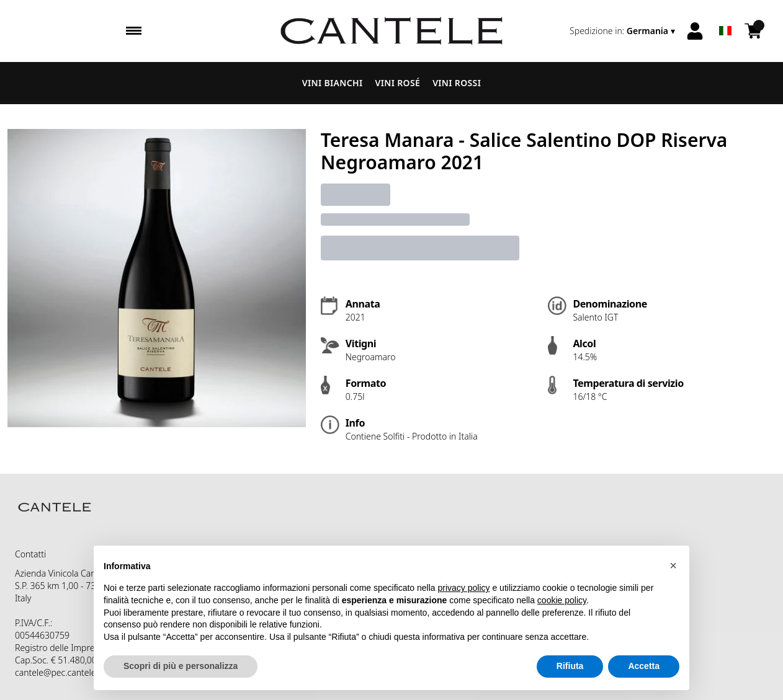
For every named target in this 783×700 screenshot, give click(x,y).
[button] (673, 565)
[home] (391, 31)
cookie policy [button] (562, 600)
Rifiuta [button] (570, 666)
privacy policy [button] (464, 588)
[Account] (695, 31)
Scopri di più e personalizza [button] (181, 666)
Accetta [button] (644, 666)
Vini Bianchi (333, 83)
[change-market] (624, 31)
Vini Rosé (398, 83)
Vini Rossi (457, 83)
